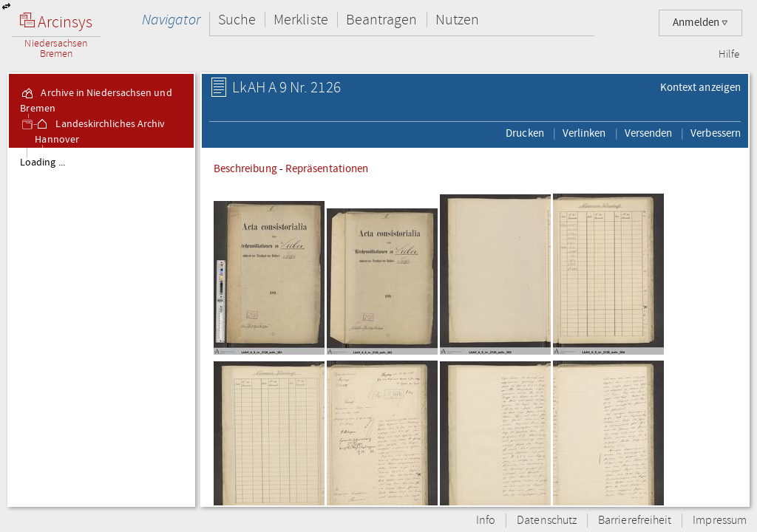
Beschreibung (245, 168)
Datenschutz (547, 521)
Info (486, 521)
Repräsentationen (327, 168)
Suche (237, 20)
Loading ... (43, 163)
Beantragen (382, 20)
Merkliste (301, 20)
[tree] (101, 327)
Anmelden (700, 23)
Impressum (720, 521)
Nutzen (457, 20)
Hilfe (729, 55)
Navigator (171, 20)
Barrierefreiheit (635, 521)
